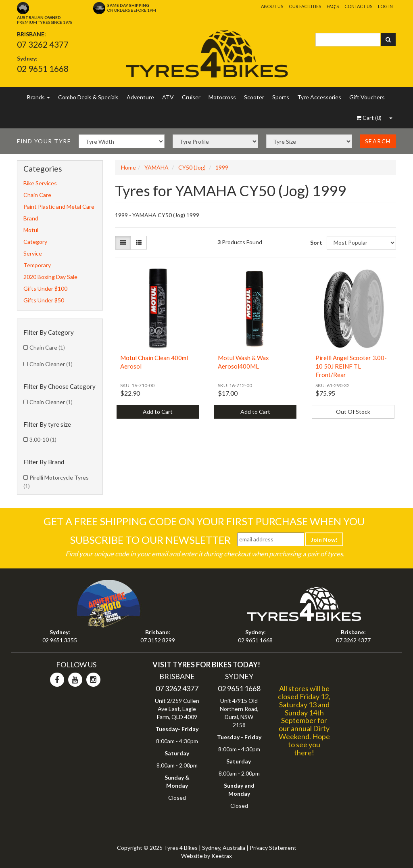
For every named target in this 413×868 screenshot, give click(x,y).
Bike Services (40, 183)
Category (35, 242)
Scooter (254, 97)
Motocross (222, 97)
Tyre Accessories (319, 97)
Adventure (140, 97)
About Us (272, 6)
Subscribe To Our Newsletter (150, 540)
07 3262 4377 (43, 44)
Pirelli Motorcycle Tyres (56, 482)
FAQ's (333, 6)
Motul (31, 230)
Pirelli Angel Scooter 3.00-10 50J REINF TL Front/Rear (351, 366)
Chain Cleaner (51, 364)
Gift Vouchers (367, 97)
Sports (281, 97)
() (369, 118)
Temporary (37, 265)
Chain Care (37, 195)
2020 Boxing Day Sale (50, 277)
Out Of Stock (353, 412)
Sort (315, 242)
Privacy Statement (273, 848)
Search (378, 141)
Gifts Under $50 (44, 300)
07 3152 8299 (158, 640)
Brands (39, 97)
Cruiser (191, 97)
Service (33, 253)
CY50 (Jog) (192, 167)
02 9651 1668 (43, 68)
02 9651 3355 (60, 640)
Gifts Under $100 (45, 288)
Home (128, 167)
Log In (385, 6)
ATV (168, 97)
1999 (222, 167)
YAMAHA (156, 167)
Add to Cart (158, 412)
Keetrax (222, 856)
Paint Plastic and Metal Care (59, 207)
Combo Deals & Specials (88, 97)
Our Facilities (305, 6)
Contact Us (358, 6)
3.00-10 (43, 439)
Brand (31, 218)
